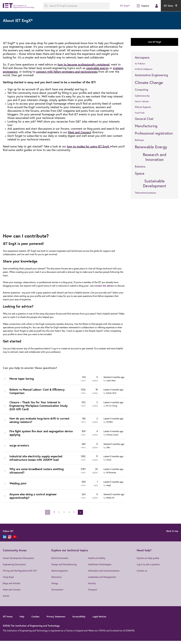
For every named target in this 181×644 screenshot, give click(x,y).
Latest (114, 393)
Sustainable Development (154, 183)
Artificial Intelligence (144, 69)
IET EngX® (125, 6)
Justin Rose (111, 384)
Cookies (36, 620)
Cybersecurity (142, 96)
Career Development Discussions (19, 561)
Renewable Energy (151, 147)
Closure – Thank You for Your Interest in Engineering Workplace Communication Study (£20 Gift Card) (40, 409)
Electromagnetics (60, 574)
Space (140, 173)
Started (114, 381)
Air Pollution (140, 64)
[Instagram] (10, 540)
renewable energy (98, 68)
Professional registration (154, 133)
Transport (93, 593)
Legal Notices (102, 620)
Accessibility (81, 620)
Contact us (143, 574)
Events (6, 599)
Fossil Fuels (140, 113)
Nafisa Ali (110, 501)
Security (93, 586)
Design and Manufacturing (64, 567)
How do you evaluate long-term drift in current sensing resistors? (40, 423)
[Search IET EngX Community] (76, 6)
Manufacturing (146, 126)
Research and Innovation (155, 157)
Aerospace (142, 57)
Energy (55, 586)
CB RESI (110, 425)
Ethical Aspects (143, 107)
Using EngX (8, 580)
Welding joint (18, 487)
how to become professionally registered (85, 64)
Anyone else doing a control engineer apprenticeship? (34, 499)
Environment (57, 593)
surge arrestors (20, 449)
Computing (142, 90)
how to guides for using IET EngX (88, 146)
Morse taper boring (22, 382)
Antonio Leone (112, 438)
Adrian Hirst (111, 396)
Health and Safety (97, 561)
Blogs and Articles (12, 586)
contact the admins (105, 286)
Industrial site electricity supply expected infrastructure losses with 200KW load (37, 461)
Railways (139, 140)
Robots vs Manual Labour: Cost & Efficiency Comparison (38, 394)
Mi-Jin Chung (112, 409)
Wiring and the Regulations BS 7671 (20, 574)
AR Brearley (111, 476)
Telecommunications (145, 193)
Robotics (140, 166)
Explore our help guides (149, 561)
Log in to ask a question (149, 567)
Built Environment (60, 561)
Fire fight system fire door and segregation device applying (38, 436)
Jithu (108, 451)
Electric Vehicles (142, 101)
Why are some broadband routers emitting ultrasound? (38, 474)
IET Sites (171, 6)
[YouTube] (15, 540)
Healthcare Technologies (101, 567)
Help (22, 620)
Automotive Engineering (151, 75)
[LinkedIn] (5, 540)
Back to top (172, 534)
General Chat (144, 119)
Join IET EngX (154, 42)
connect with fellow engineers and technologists (69, 72)
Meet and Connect (80, 132)
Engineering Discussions (15, 567)
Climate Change (149, 82)
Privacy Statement (57, 620)
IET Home (8, 620)
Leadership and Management (103, 580)
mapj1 (109, 489)
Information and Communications (105, 574)
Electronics (57, 580)
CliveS (109, 463)
